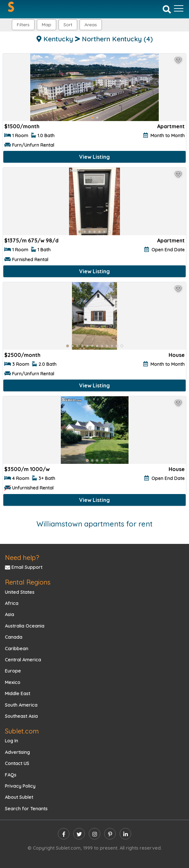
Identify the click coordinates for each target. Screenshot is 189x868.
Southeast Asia (21, 716)
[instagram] (94, 834)
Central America (23, 660)
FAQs (11, 775)
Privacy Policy (20, 786)
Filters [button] (23, 25)
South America (21, 705)
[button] (91, 25)
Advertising (17, 752)
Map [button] (47, 25)
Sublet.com (22, 731)
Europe (13, 671)
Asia (10, 614)
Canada (14, 637)
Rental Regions (28, 582)
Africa (12, 603)
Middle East (18, 693)
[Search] (167, 9)
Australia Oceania (25, 626)
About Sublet (19, 797)
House (177, 355)
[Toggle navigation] (179, 9)
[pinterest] (110, 834)
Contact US (17, 763)
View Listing (94, 157)
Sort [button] (68, 25)
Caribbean (17, 649)
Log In (12, 741)
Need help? (22, 558)
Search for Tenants (26, 809)
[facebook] (64, 834)
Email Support (24, 567)
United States (20, 592)
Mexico (13, 682)
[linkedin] (125, 834)
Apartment (171, 126)
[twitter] (79, 834)
